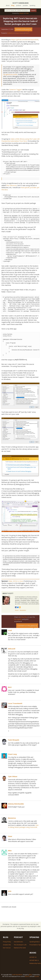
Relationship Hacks (35, 963)
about (8, 5)
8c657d (27, 976)
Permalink (18, 619)
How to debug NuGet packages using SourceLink (23, 826)
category (22, 13)
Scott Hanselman (20, 3)
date (27, 13)
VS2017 (27, 33)
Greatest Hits (7, 945)
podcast (19, 5)
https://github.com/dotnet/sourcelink (25, 40)
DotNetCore (11, 33)
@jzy (30, 975)
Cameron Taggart (16, 90)
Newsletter (23, 610)
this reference (11, 185)
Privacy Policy (7, 942)
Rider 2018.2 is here (16, 581)
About (17, 610)
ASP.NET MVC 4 (34, 960)
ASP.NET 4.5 (33, 957)
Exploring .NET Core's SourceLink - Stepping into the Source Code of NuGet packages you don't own (21, 21)
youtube (25, 5)
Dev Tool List (7, 948)
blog (13, 5)
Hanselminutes (18, 942)
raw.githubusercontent (10, 74)
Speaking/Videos (35, 942)
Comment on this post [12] (23, 29)
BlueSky (24, 617)
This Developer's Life (20, 945)
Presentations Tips (35, 945)
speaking (32, 5)
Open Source (20, 33)
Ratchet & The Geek (20, 948)
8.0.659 (37, 976)
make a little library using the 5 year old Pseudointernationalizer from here (20, 140)
